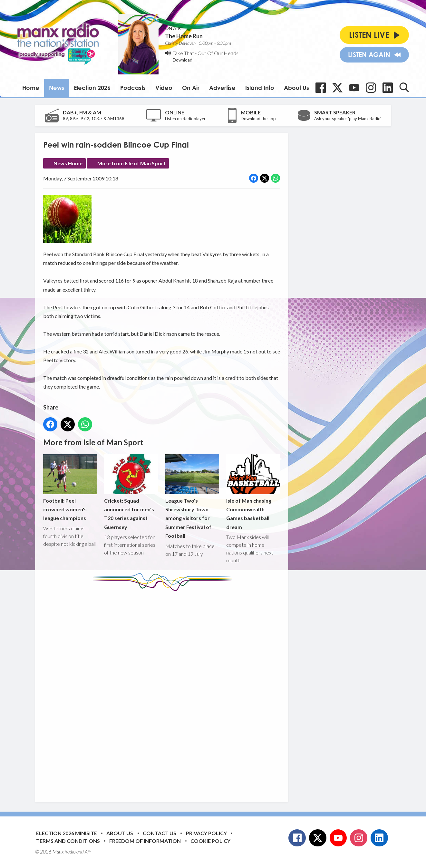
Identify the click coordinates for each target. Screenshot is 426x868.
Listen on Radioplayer (185, 119)
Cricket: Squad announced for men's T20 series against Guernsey (131, 492)
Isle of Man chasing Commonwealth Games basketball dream (253, 492)
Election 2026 (92, 88)
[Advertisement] (164, 692)
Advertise (222, 88)
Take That (183, 53)
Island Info (260, 88)
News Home (68, 163)
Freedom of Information (145, 841)
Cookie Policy (210, 841)
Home (31, 88)
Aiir (88, 852)
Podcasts (133, 88)
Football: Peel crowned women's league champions (70, 487)
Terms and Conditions (68, 841)
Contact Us (160, 833)
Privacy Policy (206, 833)
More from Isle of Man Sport (131, 163)
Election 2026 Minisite (67, 833)
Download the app (258, 119)
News (57, 88)
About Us (296, 88)
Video (164, 88)
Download (183, 60)
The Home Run (184, 36)
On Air (191, 88)
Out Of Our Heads (218, 53)
